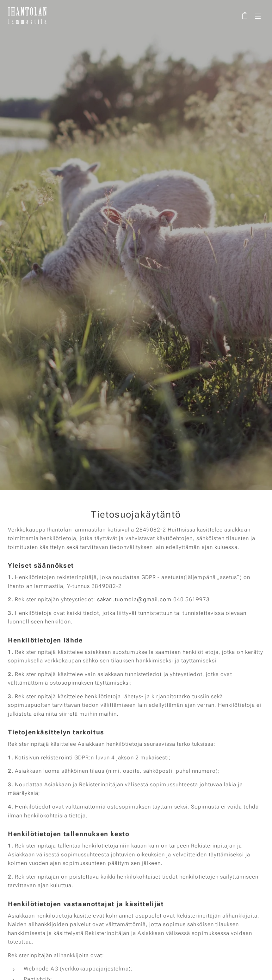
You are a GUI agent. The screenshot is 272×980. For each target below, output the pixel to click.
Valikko (258, 16)
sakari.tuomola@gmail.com (134, 599)
